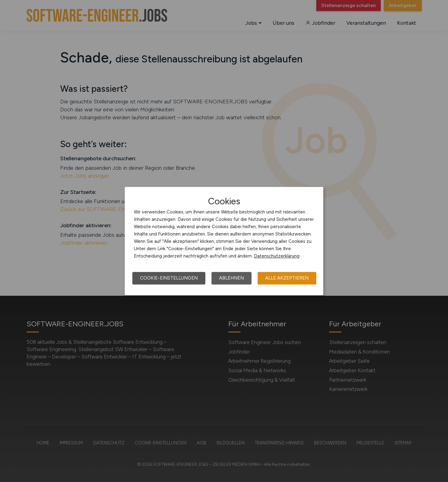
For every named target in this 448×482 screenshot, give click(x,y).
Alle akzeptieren (287, 278)
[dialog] (224, 241)
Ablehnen (231, 278)
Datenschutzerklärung (277, 256)
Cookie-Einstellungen (169, 278)
